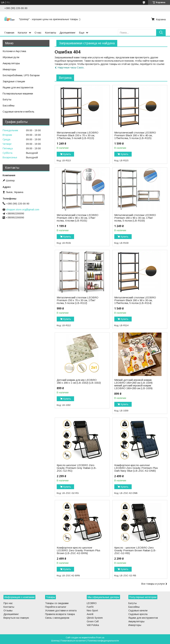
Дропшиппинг (67, 33)
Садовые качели (138, 610)
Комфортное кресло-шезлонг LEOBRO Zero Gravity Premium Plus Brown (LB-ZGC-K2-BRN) (78, 550)
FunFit (90, 607)
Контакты (50, 33)
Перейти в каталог (56, 607)
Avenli (90, 614)
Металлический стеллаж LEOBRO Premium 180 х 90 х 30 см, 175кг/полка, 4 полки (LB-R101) (78, 218)
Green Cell (93, 621)
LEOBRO (92, 603)
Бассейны (8, 105)
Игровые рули (11, 57)
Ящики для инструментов (18, 87)
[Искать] (161, 33)
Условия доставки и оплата (61, 610)
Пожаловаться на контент (73, 641)
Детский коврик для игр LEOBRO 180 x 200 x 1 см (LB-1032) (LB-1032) (79, 381)
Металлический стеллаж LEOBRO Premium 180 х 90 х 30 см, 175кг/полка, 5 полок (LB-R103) (135, 218)
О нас (38, 33)
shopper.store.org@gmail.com (23, 210)
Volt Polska (93, 625)
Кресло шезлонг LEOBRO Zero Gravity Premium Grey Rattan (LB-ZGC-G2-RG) (77, 468)
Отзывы (8, 610)
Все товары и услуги (153, 584)
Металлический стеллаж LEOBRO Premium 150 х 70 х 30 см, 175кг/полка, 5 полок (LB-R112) (78, 300)
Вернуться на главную (16, 618)
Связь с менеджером (57, 618)
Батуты (7, 99)
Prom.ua (100, 638)
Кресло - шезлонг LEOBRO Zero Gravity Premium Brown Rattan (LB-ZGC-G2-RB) (135, 550)
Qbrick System (95, 618)
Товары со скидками (57, 603)
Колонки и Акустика (14, 51)
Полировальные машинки (18, 93)
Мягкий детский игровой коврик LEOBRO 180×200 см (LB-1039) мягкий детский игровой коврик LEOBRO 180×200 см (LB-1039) (133, 384)
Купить (67, 154)
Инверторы (9, 69)
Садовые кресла (138, 614)
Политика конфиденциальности (103, 641)
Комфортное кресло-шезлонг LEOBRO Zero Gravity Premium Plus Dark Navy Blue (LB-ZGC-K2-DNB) (136, 468)
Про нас (8, 603)
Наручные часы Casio (71, 67)
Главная (9, 33)
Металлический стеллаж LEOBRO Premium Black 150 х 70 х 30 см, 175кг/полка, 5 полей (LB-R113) (78, 135)
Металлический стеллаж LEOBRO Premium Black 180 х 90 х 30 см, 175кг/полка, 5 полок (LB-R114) (135, 300)
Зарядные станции (14, 81)
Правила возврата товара (60, 614)
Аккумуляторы (11, 63)
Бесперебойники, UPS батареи (21, 75)
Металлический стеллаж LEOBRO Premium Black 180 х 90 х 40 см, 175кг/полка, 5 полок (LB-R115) (135, 135)
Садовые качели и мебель (18, 112)
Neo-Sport (92, 610)
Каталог (22, 33)
